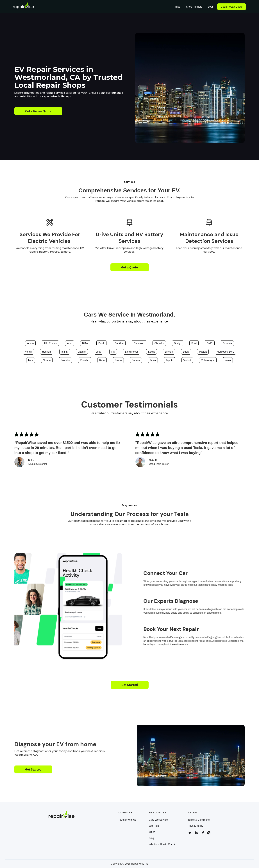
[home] (23, 7)
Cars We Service (158, 820)
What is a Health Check (162, 844)
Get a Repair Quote (232, 7)
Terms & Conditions (199, 820)
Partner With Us (127, 820)
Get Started (130, 685)
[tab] (196, 577)
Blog (151, 838)
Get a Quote (130, 267)
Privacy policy (196, 826)
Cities (152, 832)
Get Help (154, 826)
